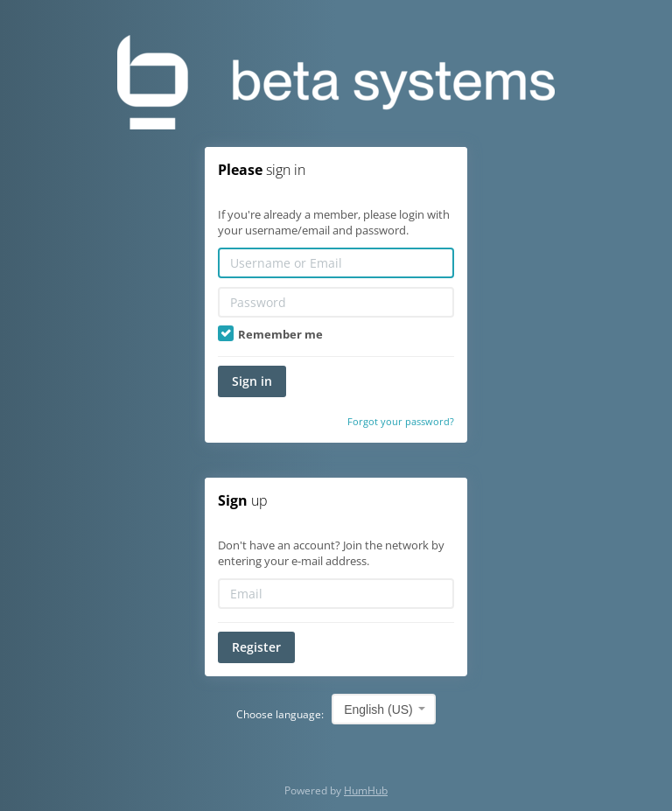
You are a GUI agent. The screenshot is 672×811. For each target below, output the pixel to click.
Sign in (252, 381)
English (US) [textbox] (378, 710)
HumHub (366, 790)
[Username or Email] (336, 263)
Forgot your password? (401, 421)
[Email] (336, 594)
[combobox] (384, 709)
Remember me (270, 334)
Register (256, 647)
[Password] (336, 302)
